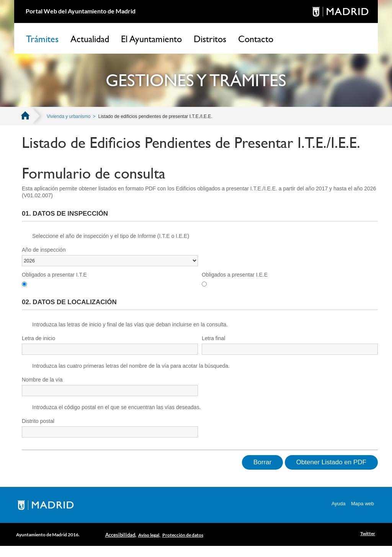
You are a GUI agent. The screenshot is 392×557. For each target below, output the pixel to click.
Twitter (368, 533)
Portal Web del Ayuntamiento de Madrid (81, 11)
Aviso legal (149, 535)
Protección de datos (183, 535)
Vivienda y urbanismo (69, 116)
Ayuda (339, 504)
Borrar (262, 462)
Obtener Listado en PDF (331, 462)
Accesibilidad (120, 535)
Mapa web (363, 504)
